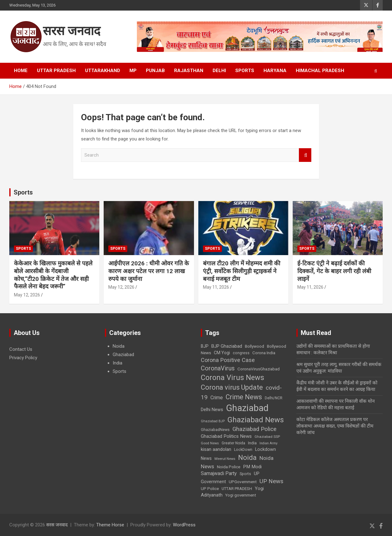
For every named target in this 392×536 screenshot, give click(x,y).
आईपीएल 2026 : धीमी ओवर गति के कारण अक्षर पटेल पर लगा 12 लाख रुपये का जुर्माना (149, 271)
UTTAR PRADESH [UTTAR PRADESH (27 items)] (237, 489)
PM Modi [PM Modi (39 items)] (252, 467)
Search (305, 155)
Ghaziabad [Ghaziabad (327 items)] (247, 408)
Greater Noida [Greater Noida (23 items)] (233, 443)
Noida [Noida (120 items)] (247, 458)
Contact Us (21, 349)
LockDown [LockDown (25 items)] (243, 450)
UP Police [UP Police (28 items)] (210, 489)
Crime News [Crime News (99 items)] (244, 397)
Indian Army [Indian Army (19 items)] (268, 443)
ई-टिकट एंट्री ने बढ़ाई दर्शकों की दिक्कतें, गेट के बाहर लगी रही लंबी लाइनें (334, 271)
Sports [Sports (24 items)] (245, 474)
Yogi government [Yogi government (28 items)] (241, 495)
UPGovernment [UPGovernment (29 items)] (243, 482)
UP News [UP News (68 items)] (271, 481)
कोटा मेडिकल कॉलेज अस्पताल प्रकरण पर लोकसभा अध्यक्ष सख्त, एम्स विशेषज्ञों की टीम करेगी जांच (335, 426)
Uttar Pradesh (56, 71)
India (117, 363)
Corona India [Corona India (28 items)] (264, 353)
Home (21, 71)
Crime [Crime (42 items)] (217, 398)
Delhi (219, 71)
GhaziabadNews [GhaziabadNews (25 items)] (215, 430)
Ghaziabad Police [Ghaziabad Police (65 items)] (255, 429)
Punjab (155, 71)
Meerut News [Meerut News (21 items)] (225, 459)
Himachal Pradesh (320, 71)
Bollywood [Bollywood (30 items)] (255, 346)
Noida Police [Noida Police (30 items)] (229, 467)
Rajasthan (189, 71)
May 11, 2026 (216, 287)
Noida (119, 346)
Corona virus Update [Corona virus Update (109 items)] (232, 387)
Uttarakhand (103, 71)
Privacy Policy (23, 358)
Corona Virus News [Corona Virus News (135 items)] (232, 378)
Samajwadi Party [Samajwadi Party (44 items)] (219, 473)
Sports (245, 71)
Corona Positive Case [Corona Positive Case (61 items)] (228, 360)
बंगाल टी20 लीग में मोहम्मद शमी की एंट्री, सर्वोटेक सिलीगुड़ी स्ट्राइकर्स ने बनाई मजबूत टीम (242, 271)
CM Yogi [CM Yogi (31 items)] (222, 353)
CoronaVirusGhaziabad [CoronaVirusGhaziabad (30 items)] (259, 369)
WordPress (184, 525)
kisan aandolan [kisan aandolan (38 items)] (216, 449)
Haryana (275, 71)
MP (133, 71)
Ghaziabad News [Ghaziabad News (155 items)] (256, 420)
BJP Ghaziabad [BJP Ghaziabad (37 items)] (227, 346)
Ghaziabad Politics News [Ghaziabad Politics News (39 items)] (226, 436)
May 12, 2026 (27, 295)
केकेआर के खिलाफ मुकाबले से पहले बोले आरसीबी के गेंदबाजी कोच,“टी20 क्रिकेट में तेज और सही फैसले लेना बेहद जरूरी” (53, 275)
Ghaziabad (123, 355)
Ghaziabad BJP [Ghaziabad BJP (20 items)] (213, 421)
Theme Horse (110, 525)
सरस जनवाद (72, 31)
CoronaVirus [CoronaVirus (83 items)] (218, 368)
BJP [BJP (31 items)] (205, 346)
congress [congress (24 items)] (241, 353)
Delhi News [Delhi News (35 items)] (212, 410)
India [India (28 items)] (252, 443)
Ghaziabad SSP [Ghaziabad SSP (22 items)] (267, 437)
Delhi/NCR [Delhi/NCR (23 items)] (274, 398)
